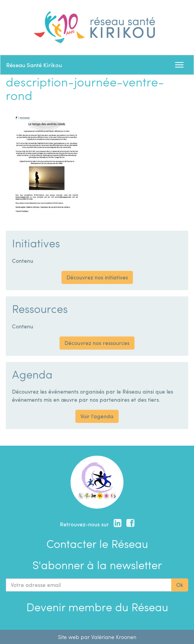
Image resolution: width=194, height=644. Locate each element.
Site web (69, 637)
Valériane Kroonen (114, 637)
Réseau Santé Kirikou (34, 65)
